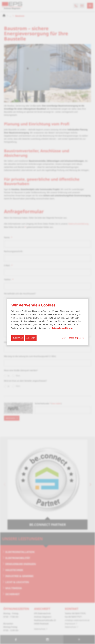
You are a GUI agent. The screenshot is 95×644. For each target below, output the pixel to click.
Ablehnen (31, 338)
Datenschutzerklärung (62, 328)
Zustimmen (18, 338)
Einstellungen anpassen (73, 338)
